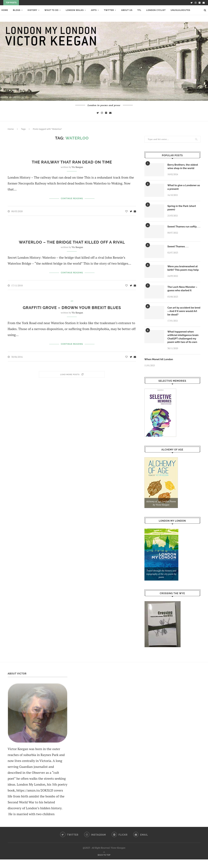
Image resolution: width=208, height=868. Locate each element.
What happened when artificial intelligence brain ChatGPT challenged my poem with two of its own (184, 345)
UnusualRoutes (179, 10)
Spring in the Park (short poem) (183, 209)
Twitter (107, 10)
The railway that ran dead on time (72, 162)
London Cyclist (155, 10)
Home (3, 10)
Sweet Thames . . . (179, 249)
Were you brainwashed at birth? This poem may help (183, 273)
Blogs (15, 10)
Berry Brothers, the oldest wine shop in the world (184, 167)
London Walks (73, 10)
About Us (125, 10)
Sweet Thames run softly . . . (184, 230)
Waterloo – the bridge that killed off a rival (72, 242)
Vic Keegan (77, 167)
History (31, 10)
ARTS (92, 10)
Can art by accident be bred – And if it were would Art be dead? (182, 318)
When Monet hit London (160, 368)
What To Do (50, 10)
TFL (138, 10)
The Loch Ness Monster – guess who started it (183, 295)
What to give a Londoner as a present (183, 188)
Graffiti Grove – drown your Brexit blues (72, 307)
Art (72, 301)
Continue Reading (72, 198)
